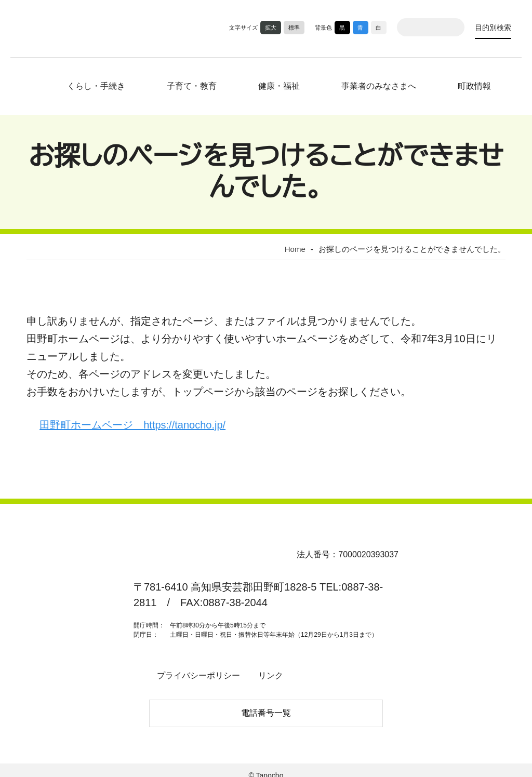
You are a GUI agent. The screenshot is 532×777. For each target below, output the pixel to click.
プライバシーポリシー (195, 671)
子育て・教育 (191, 84)
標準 (294, 28)
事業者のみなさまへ (371, 84)
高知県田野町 (61, 27)
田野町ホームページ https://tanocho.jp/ (144, 421)
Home (303, 246)
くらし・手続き (101, 84)
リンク (262, 671)
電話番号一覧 (266, 705)
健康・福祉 (274, 84)
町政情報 (467, 84)
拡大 (271, 28)
